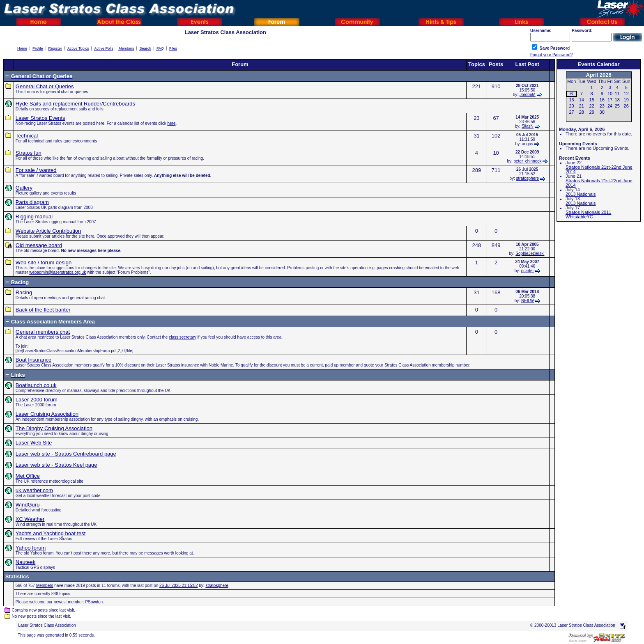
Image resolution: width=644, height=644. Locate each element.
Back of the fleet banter (43, 310)
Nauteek (25, 562)
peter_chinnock (527, 161)
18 (617, 100)
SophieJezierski (530, 253)
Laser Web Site (34, 443)
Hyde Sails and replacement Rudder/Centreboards (75, 104)
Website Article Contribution (48, 231)
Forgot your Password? (551, 55)
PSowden (94, 602)
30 (602, 112)
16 (602, 100)
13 (571, 100)
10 (610, 94)
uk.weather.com (34, 490)
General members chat (43, 332)
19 (626, 100)
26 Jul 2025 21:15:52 (178, 586)
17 (610, 100)
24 (610, 106)
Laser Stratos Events (40, 118)
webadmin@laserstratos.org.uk (57, 272)
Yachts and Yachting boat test (51, 533)
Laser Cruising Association (47, 414)
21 (582, 106)
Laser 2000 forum (37, 400)
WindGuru (28, 505)
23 (602, 106)
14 (582, 100)
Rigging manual (34, 217)
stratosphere (528, 178)
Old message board (39, 245)
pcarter (528, 271)
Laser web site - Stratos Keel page (56, 465)
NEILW (528, 301)
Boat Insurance (33, 360)
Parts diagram (32, 202)
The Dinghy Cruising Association (54, 428)
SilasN (528, 126)
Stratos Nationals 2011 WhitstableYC (588, 214)
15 (592, 100)
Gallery (24, 188)
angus (528, 144)
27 (571, 112)
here (171, 123)
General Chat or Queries (45, 86)
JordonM (528, 95)
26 (626, 106)
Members (45, 586)
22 (592, 106)
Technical (27, 136)
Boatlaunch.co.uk (36, 385)
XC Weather (30, 519)
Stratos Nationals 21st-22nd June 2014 (599, 169)
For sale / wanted (36, 170)
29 (592, 112)
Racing (24, 292)
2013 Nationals (581, 194)
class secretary (183, 337)
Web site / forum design (44, 262)
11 (617, 94)
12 (626, 94)
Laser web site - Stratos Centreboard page (66, 454)
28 (582, 112)
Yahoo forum (31, 548)
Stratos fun (29, 153)
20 (571, 106)
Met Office (28, 476)
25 (617, 106)
